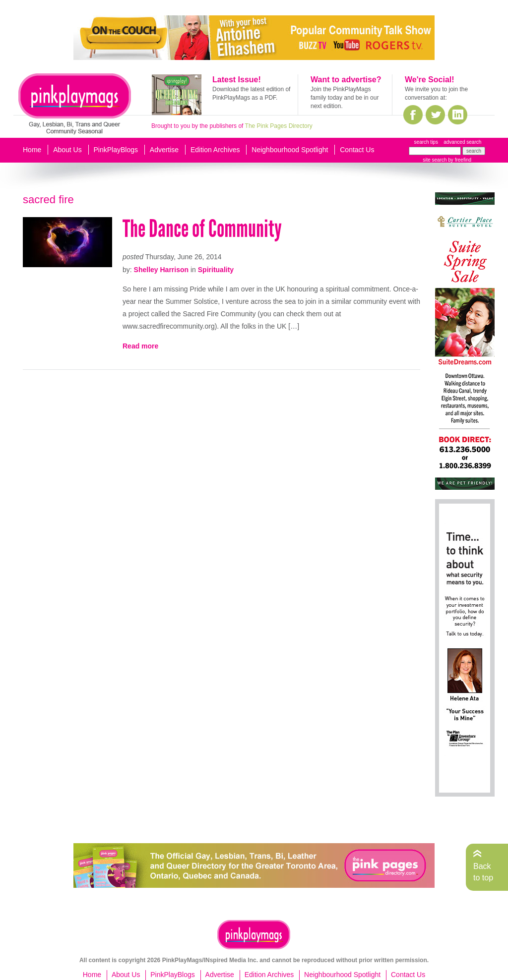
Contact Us (357, 150)
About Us (67, 150)
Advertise (164, 150)
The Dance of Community (202, 229)
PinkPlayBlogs (116, 150)
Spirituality (216, 270)
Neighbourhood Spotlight (290, 150)
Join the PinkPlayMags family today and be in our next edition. (345, 98)
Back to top (483, 872)
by (459, 160)
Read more (140, 346)
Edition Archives (215, 150)
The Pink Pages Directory (279, 126)
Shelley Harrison (161, 270)
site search (435, 160)
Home (32, 150)
